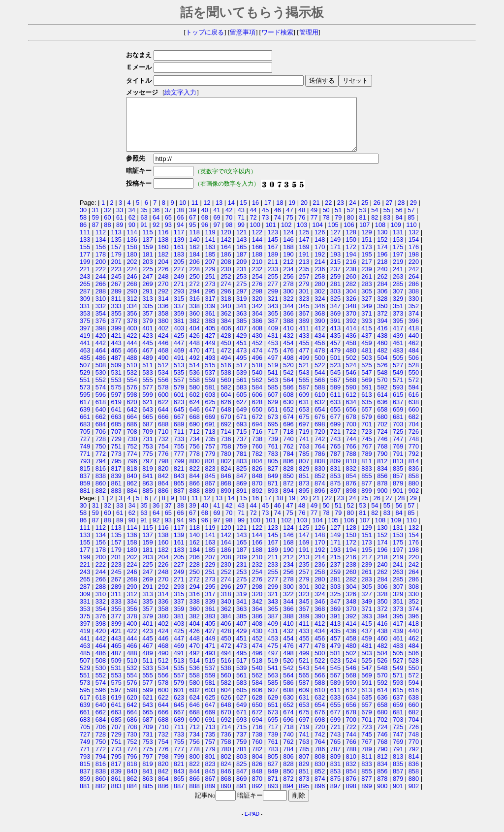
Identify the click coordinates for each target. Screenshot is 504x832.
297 (241, 302)
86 (83, 235)
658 (382, 420)
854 (351, 486)
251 (210, 287)
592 (382, 398)
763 (304, 457)
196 (382, 265)
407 (241, 338)
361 (210, 324)
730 (132, 449)
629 (273, 412)
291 (147, 302)
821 (179, 479)
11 (195, 213)
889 (210, 501)
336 (163, 316)
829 (304, 479)
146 (288, 250)
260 (351, 287)
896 (320, 501)
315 (179, 309)
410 (288, 338)
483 (398, 361)
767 (366, 457)
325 (335, 309)
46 (278, 220)
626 (226, 412)
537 (210, 383)
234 (288, 279)
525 (366, 375)
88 (107, 235)
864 (163, 494)
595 (85, 405)
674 (288, 427)
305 (366, 302)
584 (257, 398)
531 (116, 383)
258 (320, 287)
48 (302, 220)
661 (85, 427)
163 (210, 257)
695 (273, 434)
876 (351, 494)
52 (350, 220)
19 (292, 213)
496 (257, 368)
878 (382, 494)
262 (382, 287)
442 (101, 353)
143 (241, 250)
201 (116, 272)
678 (351, 427)
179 (116, 265)
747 (398, 449)
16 (255, 213)
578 (163, 398)
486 (101, 368)
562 (257, 390)
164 (226, 257)
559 (210, 390)
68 (205, 228)
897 (335, 501)
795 (116, 471)
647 (210, 420)
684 (101, 434)
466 (132, 361)
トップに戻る (205, 32)
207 (210, 272)
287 (85, 302)
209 (241, 272)
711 (179, 442)
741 (304, 449)
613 (366, 405)
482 (382, 361)
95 (192, 235)
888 (195, 501)
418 (414, 338)
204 (163, 272)
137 (147, 250)
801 (210, 471)
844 (195, 486)
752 (132, 457)
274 (226, 294)
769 (398, 457)
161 (179, 257)
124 (288, 242)
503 (366, 368)
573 (85, 398)
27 (389, 213)
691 (210, 434)
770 (414, 457)
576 (132, 398)
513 (179, 375)
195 (366, 265)
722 (351, 442)
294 (195, 302)
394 (382, 331)
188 (257, 265)
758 (226, 457)
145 (273, 250)
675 (304, 427)
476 (288, 361)
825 (241, 479)
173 (366, 257)
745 (366, 449)
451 (241, 353)
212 (288, 272)
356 (132, 324)
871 (273, 494)
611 (335, 405)
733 (179, 449)
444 (132, 353)
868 (226, 494)
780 (226, 464)
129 (366, 242)
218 (382, 272)
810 (351, 471)
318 (226, 309)
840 (132, 486)
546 (351, 383)
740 (288, 449)
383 (210, 331)
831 (335, 479)
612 (351, 405)
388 (288, 331)
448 (195, 353)
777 (179, 464)
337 (179, 316)
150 (351, 250)
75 (289, 228)
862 (132, 494)
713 (210, 442)
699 (335, 434)
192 (320, 265)
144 (257, 250)
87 (95, 235)
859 (85, 494)
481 (366, 361)
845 (210, 486)
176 (414, 257)
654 (320, 420)
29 (413, 213)
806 (288, 471)
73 (265, 228)
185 (210, 265)
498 (288, 368)
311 (116, 309)
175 (398, 257)
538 (226, 383)
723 (366, 442)
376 (101, 331)
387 (273, 331)
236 (320, 279)
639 (85, 420)
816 (101, 479)
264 (414, 287)
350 (382, 316)
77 (314, 228)
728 (101, 449)
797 (147, 471)
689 (179, 434)
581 (210, 398)
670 (226, 427)
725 (398, 442)
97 (217, 235)
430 (257, 346)
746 (382, 449)
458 (351, 353)
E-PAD (252, 824)
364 (257, 324)
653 (304, 420)
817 (116, 479)
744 (351, 449)
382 (195, 331)
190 (288, 265)
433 (304, 346)
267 (116, 294)
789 (366, 464)
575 (116, 398)
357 (147, 324)
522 (320, 375)
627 (241, 412)
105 (333, 235)
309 (85, 309)
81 (362, 228)
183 (179, 265)
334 (132, 316)
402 (163, 338)
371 (366, 324)
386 (257, 331)
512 (163, 375)
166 (257, 257)
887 (179, 501)
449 (210, 353)
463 (85, 361)
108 (380, 235)
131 (398, 242)
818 (132, 479)
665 (147, 427)
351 (398, 316)
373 (398, 324)
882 (101, 501)
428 (226, 346)
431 (273, 346)
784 (288, 464)
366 (288, 324)
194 (351, 265)
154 (414, 250)
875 (335, 494)
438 (382, 346)
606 (257, 405)
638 (414, 412)
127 (335, 242)
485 (85, 368)
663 (116, 427)
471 (210, 361)
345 (304, 316)
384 (226, 331)
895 (304, 501)
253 (241, 287)
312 (132, 309)
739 (273, 449)
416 (382, 338)
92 (156, 235)
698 (320, 434)
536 (195, 383)
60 (107, 228)
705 (85, 442)
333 (116, 316)
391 (335, 331)
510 (132, 375)
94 (180, 235)
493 (210, 368)
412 (320, 338)
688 (163, 434)
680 (382, 427)
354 (101, 324)
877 (366, 494)
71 (241, 228)
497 (273, 368)
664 (132, 427)
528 (414, 375)
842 (163, 486)
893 (273, 501)
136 (132, 250)
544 (320, 383)
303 (335, 302)
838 (101, 486)
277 (273, 294)
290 (132, 302)
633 (335, 412)
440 (414, 346)
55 (387, 220)
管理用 (309, 32)
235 (304, 279)
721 (335, 442)
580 (195, 398)
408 (257, 338)
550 (414, 383)
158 (132, 257)
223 (116, 279)
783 (273, 464)
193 (335, 265)
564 (288, 390)
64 (156, 228)
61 (120, 228)
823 (210, 479)
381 (179, 331)
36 (156, 220)
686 (132, 434)
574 (101, 398)
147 (304, 250)
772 (101, 464)
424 (163, 346)
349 (366, 316)
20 (304, 213)
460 (382, 353)
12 (207, 213)
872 (288, 494)
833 (366, 479)
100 (255, 235)
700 (351, 434)
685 (116, 434)
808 (320, 471)
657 (366, 420)
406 (226, 338)
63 (144, 228)
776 (163, 464)
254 (257, 287)
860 (101, 494)
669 (210, 427)
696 (288, 434)
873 (304, 494)
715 (241, 442)
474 (257, 361)
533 (147, 383)
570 (382, 390)
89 (120, 235)
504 (382, 368)
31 (95, 220)
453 (273, 353)
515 (210, 375)
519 (273, 375)
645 (179, 420)
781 (241, 464)
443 (116, 353)
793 (85, 471)
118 (195, 242)
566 (320, 390)
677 (335, 427)
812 (382, 471)
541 (273, 383)
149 (335, 250)
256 (288, 287)
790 (382, 464)
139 (179, 250)
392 (351, 331)
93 (168, 235)
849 (273, 486)
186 (226, 265)
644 (163, 420)
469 (179, 361)
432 (288, 346)
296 (226, 302)
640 (101, 420)
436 (351, 346)
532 (132, 383)
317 (210, 309)
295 (210, 302)
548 (382, 383)
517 (241, 375)
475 (273, 361)
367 (304, 324)
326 (351, 309)
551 (85, 390)
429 (241, 346)
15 (243, 213)
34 (132, 220)
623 (179, 412)
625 (210, 412)
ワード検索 (277, 32)
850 (288, 486)
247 (147, 287)
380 (163, 331)
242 (414, 279)
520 (288, 375)
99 (241, 235)
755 (179, 457)
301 (304, 302)
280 (320, 294)
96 (205, 235)
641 (116, 420)
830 (320, 479)
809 (335, 471)
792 (414, 464)
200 (101, 272)
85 (411, 228)
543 (304, 383)
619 (116, 412)
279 (304, 294)
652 (288, 420)
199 (85, 272)
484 (414, 361)
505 (398, 368)
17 (268, 213)
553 (116, 390)
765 (335, 457)
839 (116, 486)
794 (101, 471)
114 (132, 242)
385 (241, 331)
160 (163, 257)
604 (226, 405)
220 (414, 272)
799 (179, 471)
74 (278, 228)
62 (132, 228)
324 (320, 309)
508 (101, 375)
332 (101, 316)
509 (116, 375)
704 (414, 434)
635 (366, 412)
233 (273, 279)
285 (398, 294)
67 (192, 228)
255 (273, 287)
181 (147, 265)
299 (273, 302)
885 (147, 501)
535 (179, 383)
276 (257, 294)
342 (257, 316)
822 (195, 479)
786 (320, 464)
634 (351, 412)
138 (163, 250)
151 (366, 250)
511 (147, 375)
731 (147, 449)
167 (273, 257)
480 (351, 361)
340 (226, 316)
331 (85, 316)
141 (210, 250)
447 (179, 353)
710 (163, 442)
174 (382, 257)
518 (257, 375)
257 (304, 287)
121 (241, 242)
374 (414, 324)
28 (401, 213)
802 (226, 471)
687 (147, 434)
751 (116, 457)
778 (195, 464)
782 (257, 464)
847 (241, 486)
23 (341, 213)
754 (163, 457)
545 (335, 383)
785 (304, 464)
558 (195, 390)
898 (351, 501)
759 (241, 457)
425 (179, 346)
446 (163, 353)
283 (366, 294)
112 (101, 242)
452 (257, 353)
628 (257, 412)
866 (195, 494)
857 (398, 486)
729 (116, 449)
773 (116, 464)
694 (257, 434)
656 (351, 420)
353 (85, 324)
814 (414, 471)
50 (326, 220)
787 (335, 464)
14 (231, 213)
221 (85, 279)
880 (414, 494)
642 (132, 420)
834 (382, 479)
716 (257, 442)
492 (195, 368)
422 (132, 346)
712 (195, 442)
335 (147, 316)
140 (195, 250)
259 (335, 287)
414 (351, 338)
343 (273, 316)
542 (288, 383)
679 (366, 427)
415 (366, 338)
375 (85, 331)
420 (101, 346)
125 (304, 242)
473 (241, 361)
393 (366, 331)
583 (241, 398)
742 (320, 449)
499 (304, 368)
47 (289, 220)
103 (302, 235)
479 (335, 361)
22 (328, 213)
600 (163, 405)
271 (179, 294)
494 (226, 368)
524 (351, 375)
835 (398, 479)
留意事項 (243, 32)
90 (132, 235)
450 (226, 353)
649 (241, 420)
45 (265, 220)
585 (273, 398)
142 (226, 250)
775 (147, 464)
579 (179, 398)
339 (210, 316)
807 (304, 471)
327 (366, 309)
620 (132, 412)
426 (195, 346)
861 (116, 494)
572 (414, 390)
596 (101, 405)
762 (288, 457)
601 (179, 405)
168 (288, 257)
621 (147, 412)
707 (116, 442)
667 (179, 427)
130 (382, 242)
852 (320, 486)
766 (351, 457)
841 (147, 486)
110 (411, 235)
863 (147, 494)
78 (326, 228)
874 (320, 494)
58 (83, 228)
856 (382, 486)
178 (101, 265)
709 (147, 442)
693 (241, 434)
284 (382, 294)
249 (179, 287)
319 (241, 309)
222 (101, 279)
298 (257, 302)
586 (288, 398)
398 (101, 338)
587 (304, 398)
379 (147, 331)
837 (85, 486)
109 (396, 235)
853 (335, 486)
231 (241, 279)
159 (147, 257)
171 (335, 257)
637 (398, 412)
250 (195, 287)
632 (320, 412)
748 (414, 449)
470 (195, 361)
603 (210, 405)
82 (375, 228)
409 (273, 338)
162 (195, 257)
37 (168, 220)
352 (414, 316)
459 (366, 353)
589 (335, 398)
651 (273, 420)
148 (320, 250)
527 (398, 375)
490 (163, 368)
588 (320, 398)
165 (241, 257)
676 (320, 427)
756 (195, 457)
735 (210, 449)
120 (226, 242)
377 (116, 331)
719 (304, 442)
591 (366, 398)
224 (132, 279)
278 (288, 294)
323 (304, 309)
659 (398, 420)
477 (304, 361)
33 (120, 220)
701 (366, 434)
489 (147, 368)
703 (398, 434)
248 (163, 287)
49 (314, 220)
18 (280, 213)
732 (163, 449)
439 (398, 346)
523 (335, 375)
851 (304, 486)
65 (168, 228)
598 (132, 405)
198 (414, 265)
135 (116, 250)
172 (351, 257)
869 (241, 494)
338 (195, 316)
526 (382, 375)
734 (195, 449)
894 (288, 501)
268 (132, 294)
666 (163, 427)
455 (304, 353)
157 (116, 257)
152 (382, 250)
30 (83, 220)
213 (304, 272)
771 (85, 464)
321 (273, 309)
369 (335, 324)
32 (107, 220)
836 (414, 479)
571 (398, 390)
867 (210, 494)
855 (366, 486)
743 (335, 449)
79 (338, 228)
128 (351, 242)
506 (414, 368)
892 (257, 501)
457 (335, 353)
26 (377, 213)
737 (241, 449)
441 (85, 353)
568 (351, 390)
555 (147, 390)
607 (273, 405)
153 (398, 250)
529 (85, 383)
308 (414, 302)
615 (398, 405)
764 (320, 457)
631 (304, 412)
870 (257, 494)
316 (195, 309)
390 (320, 331)
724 (382, 442)
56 (399, 220)
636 (382, 412)
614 (382, 405)
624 (195, 412)
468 (163, 361)
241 (398, 279)
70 (229, 228)
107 (364, 235)
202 (132, 272)
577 (147, 398)
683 (85, 434)
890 (226, 501)
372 (382, 324)
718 (288, 442)
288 (101, 302)
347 (335, 316)
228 (195, 279)
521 (304, 375)
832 (351, 479)
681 (398, 427)
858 (414, 486)
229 (210, 279)
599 (147, 405)
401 (147, 338)
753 (147, 457)
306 (382, 302)
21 (316, 213)
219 (398, 272)
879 (398, 494)
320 (257, 309)
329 (398, 309)
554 (132, 390)
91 (144, 235)
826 (257, 479)
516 (226, 375)
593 (398, 398)
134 (101, 250)
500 (320, 368)
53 (362, 220)
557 (179, 390)
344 (288, 316)
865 (179, 494)
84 (399, 228)
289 (116, 302)
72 (253, 228)
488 (132, 368)
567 (335, 390)
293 (179, 302)
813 (398, 471)
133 (85, 250)
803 (241, 471)
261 (366, 287)
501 (335, 368)
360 (195, 324)
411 (304, 338)
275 (241, 294)
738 (257, 449)
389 (304, 331)
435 (335, 346)
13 (219, 213)
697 (304, 434)
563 (273, 390)
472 (226, 361)
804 (257, 471)
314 (163, 309)
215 (335, 272)
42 (229, 220)
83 (387, 228)
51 (338, 220)
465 (116, 361)
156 (101, 257)
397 (85, 338)
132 (414, 242)
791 (398, 464)
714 (226, 442)
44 (253, 220)
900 (382, 501)
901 (398, 501)
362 (226, 324)
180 (132, 265)
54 (375, 220)
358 (163, 324)
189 (273, 265)
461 (398, 353)
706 (101, 442)
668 (195, 427)
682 (414, 427)
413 (335, 338)
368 (320, 324)
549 (398, 383)
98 (229, 235)
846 (226, 486)
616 (414, 405)
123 (273, 242)
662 (101, 427)
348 (351, 316)
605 (241, 405)
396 (414, 331)
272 (195, 294)
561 (241, 390)
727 (85, 449)
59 (95, 228)
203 (147, 272)
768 (382, 457)
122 (257, 242)
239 (366, 279)
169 (304, 257)
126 (320, 242)
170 (320, 257)
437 (366, 346)
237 (335, 279)
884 (132, 501)
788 (351, 464)
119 (210, 242)
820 (163, 479)
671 (241, 427)
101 (270, 235)
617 (85, 412)
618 (101, 412)
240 (382, 279)
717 (273, 442)
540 (257, 383)
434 (320, 346)
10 (183, 213)
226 (163, 279)
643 (147, 420)
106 (349, 235)
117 (179, 242)
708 (132, 442)
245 (116, 287)
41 (217, 220)
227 (179, 279)
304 (351, 302)
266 (101, 294)
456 (320, 353)
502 (351, 368)
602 (195, 405)
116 (163, 242)
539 (241, 383)
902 (414, 501)
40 (205, 220)
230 (226, 279)
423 (147, 346)
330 (414, 309)
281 (335, 294)
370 (351, 324)
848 (257, 486)
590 (351, 398)
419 (85, 346)
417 (398, 338)
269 (147, 294)
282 (351, 294)
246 (132, 287)
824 (226, 479)
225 (147, 279)
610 (320, 405)
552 (101, 390)
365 (273, 324)
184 (195, 265)
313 (147, 309)
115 (147, 242)
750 (101, 457)
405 (210, 338)
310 (101, 309)
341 (241, 316)
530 (101, 383)
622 (163, 412)
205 (179, 272)
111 (85, 242)
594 (414, 398)
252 (226, 287)
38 (180, 220)
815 (85, 479)
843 (179, 486)
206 (195, 272)
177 (85, 265)
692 (226, 434)
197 (398, 265)
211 (273, 272)
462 (414, 353)
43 (241, 220)
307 (398, 302)
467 (147, 361)
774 (132, 464)
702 (382, 434)
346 (320, 316)
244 (101, 287)
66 (180, 228)
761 (273, 457)
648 (226, 420)
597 (116, 405)
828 (288, 479)
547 (366, 383)
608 (288, 405)
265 (85, 294)
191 (304, 265)
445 (147, 353)
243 (85, 287)
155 (85, 257)
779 (210, 464)
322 (288, 309)
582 (226, 398)
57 (411, 220)
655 (335, 420)
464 (101, 361)
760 (257, 457)
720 (320, 442)
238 (351, 279)
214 (320, 272)
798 (163, 471)
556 (163, 390)
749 (85, 457)
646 (195, 420)
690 (195, 434)
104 (318, 235)
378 (132, 331)
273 (210, 294)
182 (163, 265)
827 (273, 479)
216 (351, 272)
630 (288, 412)
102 (286, 235)
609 (304, 405)
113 (116, 242)
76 (302, 228)
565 (304, 390)
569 (366, 390)
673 (273, 427)
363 (241, 324)
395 (398, 331)
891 (241, 501)
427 (210, 346)
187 (241, 265)
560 (226, 390)
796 (132, 471)
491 (179, 368)
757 (210, 457)
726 (414, 442)
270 (163, 294)
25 (365, 213)
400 (132, 338)
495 (241, 368)
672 (257, 427)
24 (352, 213)
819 (147, 479)
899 (366, 501)
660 (414, 420)
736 (226, 449)
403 (179, 338)
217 (366, 272)
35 (144, 220)
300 (288, 302)
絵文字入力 (177, 93)
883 (116, 501)
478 (320, 361)
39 (192, 220)
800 (195, 471)
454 (288, 353)
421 (116, 346)
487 (116, 368)
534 (163, 383)
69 (217, 228)
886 (163, 501)
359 (179, 324)
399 (116, 338)
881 (85, 501)
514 (195, 375)
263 (398, 287)
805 (273, 471)
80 (350, 228)
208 (226, 272)
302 (320, 302)
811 (366, 471)
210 (257, 272)
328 (382, 309)
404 (195, 338)
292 (163, 302)
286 (414, 294)
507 (85, 375)
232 (257, 279)
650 (257, 420)
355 (116, 324)
